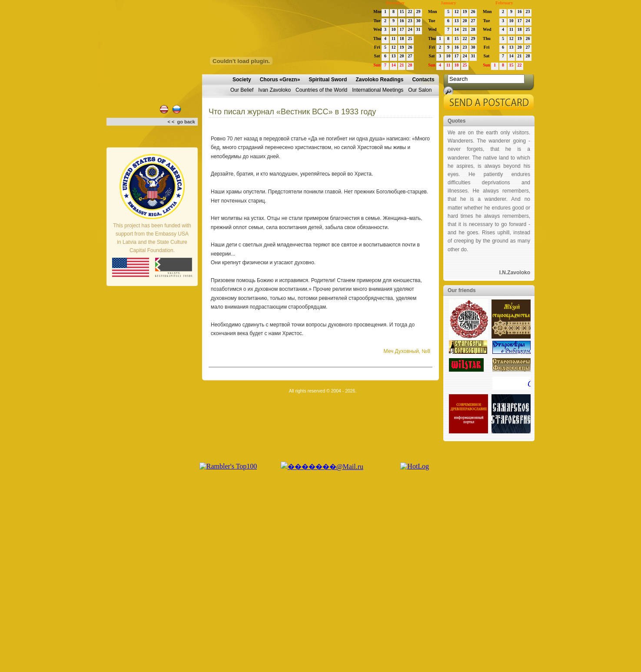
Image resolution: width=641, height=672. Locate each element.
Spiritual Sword (328, 80)
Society (242, 80)
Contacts (423, 80)
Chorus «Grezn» (280, 80)
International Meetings (378, 90)
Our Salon (420, 90)
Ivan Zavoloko (274, 90)
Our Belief (242, 90)
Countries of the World (321, 90)
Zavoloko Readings (379, 80)
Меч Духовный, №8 (407, 351)
